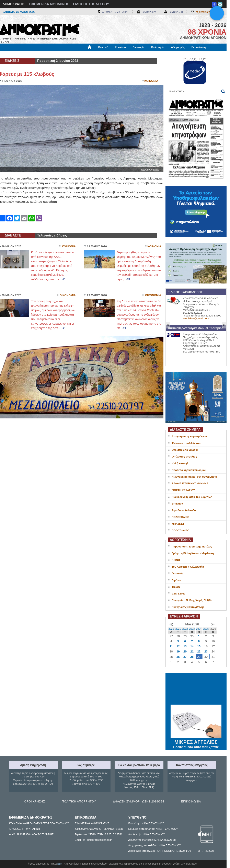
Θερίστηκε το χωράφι (185, 450)
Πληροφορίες (117, 54)
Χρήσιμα (83, 54)
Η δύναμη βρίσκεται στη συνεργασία (194, 477)
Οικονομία (139, 47)
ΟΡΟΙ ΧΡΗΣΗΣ (34, 801)
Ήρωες (176, 587)
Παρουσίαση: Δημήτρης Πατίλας (192, 547)
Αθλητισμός (178, 47)
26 (178, 657)
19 (178, 651)
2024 (199, 629)
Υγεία (68, 54)
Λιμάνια (176, 580)
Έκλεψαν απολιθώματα (186, 443)
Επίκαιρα (177, 504)
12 (178, 646)
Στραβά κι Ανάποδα (184, 510)
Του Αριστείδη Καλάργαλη (188, 567)
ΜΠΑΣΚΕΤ (178, 524)
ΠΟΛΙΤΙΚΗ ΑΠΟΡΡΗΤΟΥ (79, 801)
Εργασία (31, 54)
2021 (178, 629)
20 (185, 651)
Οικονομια (68, 295)
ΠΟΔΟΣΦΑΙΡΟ (181, 517)
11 (171, 646)
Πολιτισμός (158, 47)
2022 (185, 629)
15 (199, 646)
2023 (192, 629)
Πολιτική (103, 47)
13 (185, 646)
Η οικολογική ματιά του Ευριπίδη (192, 497)
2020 (171, 629)
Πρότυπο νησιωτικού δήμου (189, 470)
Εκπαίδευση (199, 47)
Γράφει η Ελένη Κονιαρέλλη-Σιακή (193, 553)
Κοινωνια (151, 81)
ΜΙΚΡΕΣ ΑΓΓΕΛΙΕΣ (196, 741)
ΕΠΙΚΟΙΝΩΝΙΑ (191, 801)
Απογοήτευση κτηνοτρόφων (189, 436)
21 (192, 651)
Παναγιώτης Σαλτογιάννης (188, 607)
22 (199, 651)
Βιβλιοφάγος (50, 54)
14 (192, 646)
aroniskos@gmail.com (196, 318)
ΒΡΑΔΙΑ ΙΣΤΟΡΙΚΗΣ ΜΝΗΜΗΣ (190, 483)
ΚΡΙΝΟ (176, 560)
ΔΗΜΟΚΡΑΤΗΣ (14, 4)
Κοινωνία (120, 47)
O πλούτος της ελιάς (184, 457)
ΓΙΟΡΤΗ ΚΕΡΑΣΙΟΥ (183, 490)
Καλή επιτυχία (181, 463)
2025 (206, 629)
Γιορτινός (178, 573)
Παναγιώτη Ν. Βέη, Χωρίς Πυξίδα (192, 600)
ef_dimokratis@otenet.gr (209, 12)
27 (185, 657)
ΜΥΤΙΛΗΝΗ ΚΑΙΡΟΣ (196, 689)
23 (206, 651)
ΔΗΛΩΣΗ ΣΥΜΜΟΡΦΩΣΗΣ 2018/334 (138, 801)
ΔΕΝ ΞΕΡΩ (179, 594)
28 (192, 657)
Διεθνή (98, 54)
